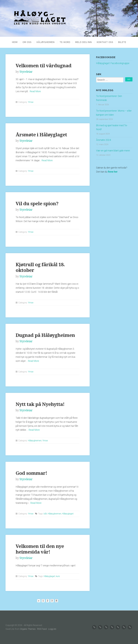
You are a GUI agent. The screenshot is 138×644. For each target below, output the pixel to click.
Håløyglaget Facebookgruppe (113, 63)
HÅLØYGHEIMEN (46, 42)
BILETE (122, 42)
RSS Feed (42, 629)
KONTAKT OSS (105, 42)
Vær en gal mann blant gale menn (113, 151)
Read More (35, 91)
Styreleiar (26, 72)
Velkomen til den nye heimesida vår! (40, 549)
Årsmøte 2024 (103, 140)
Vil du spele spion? (37, 204)
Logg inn (52, 629)
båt (45, 514)
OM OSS (27, 42)
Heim (15, 42)
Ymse (31, 102)
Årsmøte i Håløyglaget (41, 135)
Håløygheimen (35, 441)
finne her (113, 172)
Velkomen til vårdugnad (44, 66)
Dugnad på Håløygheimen (45, 335)
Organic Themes (28, 629)
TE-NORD (65, 42)
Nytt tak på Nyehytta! (40, 404)
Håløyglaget (68, 514)
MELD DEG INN (83, 42)
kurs (58, 576)
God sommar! (31, 473)
